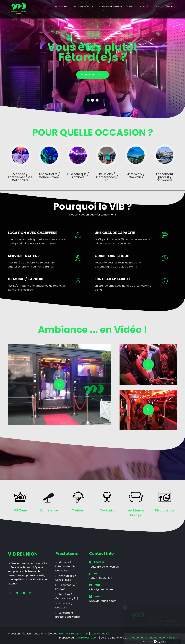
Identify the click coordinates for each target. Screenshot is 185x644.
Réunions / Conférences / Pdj (67, 596)
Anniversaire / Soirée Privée (66, 578)
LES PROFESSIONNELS (109, 7)
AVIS (158, 7)
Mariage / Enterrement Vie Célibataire (65, 567)
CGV (86, 634)
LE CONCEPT (62, 7)
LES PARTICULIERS (82, 7)
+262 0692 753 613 (101, 578)
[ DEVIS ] (170, 7)
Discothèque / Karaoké (66, 587)
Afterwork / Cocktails (64, 606)
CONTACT (146, 7)
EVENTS (131, 7)
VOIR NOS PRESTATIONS (93, 75)
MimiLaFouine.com (87, 638)
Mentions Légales (70, 634)
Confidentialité (100, 634)
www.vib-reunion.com (103, 601)
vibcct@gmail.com (101, 590)
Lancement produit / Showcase (68, 615)
